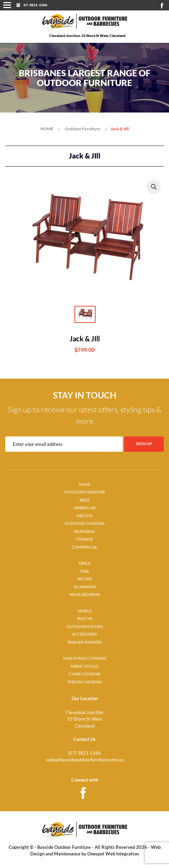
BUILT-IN (85, 619)
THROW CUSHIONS (85, 682)
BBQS (85, 500)
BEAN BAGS (84, 532)
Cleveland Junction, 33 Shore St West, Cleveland (87, 36)
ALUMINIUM (85, 587)
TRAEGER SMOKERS (84, 642)
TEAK (84, 571)
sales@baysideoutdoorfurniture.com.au (85, 760)
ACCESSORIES (84, 634)
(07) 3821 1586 (84, 753)
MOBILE (85, 611)
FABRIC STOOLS (84, 666)
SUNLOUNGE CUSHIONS (85, 658)
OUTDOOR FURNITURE (85, 492)
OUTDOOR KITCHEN (85, 627)
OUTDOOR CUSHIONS (84, 524)
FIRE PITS (84, 516)
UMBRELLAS (85, 508)
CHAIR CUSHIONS (85, 674)
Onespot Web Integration (113, 854)
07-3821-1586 (35, 5)
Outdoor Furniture (82, 129)
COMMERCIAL (84, 547)
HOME (47, 129)
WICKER (84, 579)
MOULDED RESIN (85, 595)
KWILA (84, 563)
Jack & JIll (120, 129)
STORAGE (84, 539)
